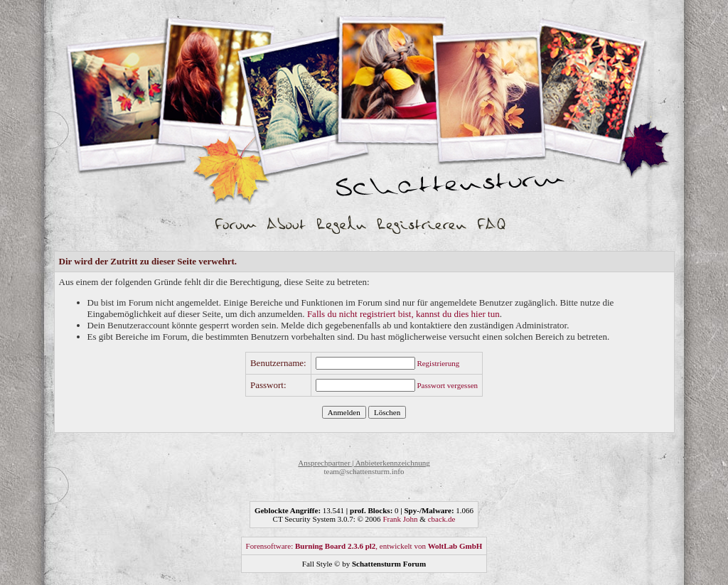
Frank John (400, 519)
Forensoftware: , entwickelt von (364, 546)
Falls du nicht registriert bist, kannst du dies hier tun (403, 314)
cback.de (442, 519)
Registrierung (438, 363)
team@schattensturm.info (364, 471)
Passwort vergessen (447, 385)
